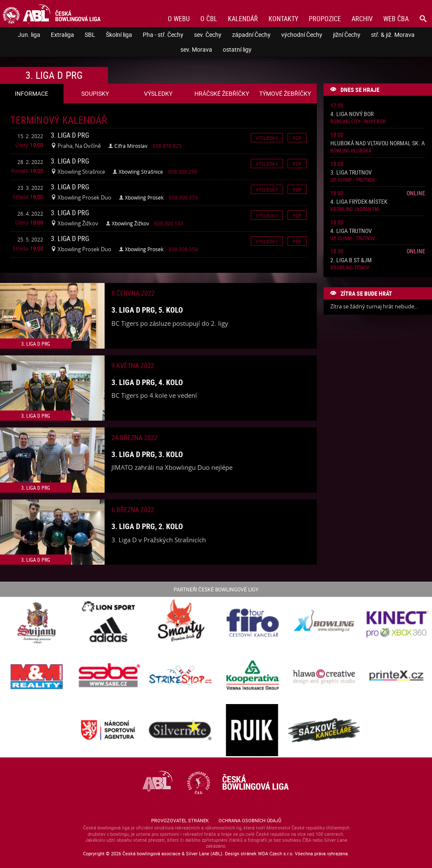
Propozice (325, 19)
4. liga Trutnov (351, 231)
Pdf (297, 137)
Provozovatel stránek (180, 820)
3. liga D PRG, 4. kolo (147, 382)
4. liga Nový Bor (352, 114)
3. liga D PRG (70, 135)
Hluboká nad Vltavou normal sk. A (378, 143)
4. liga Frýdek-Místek (359, 202)
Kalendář (243, 19)
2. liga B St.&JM (351, 260)
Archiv (362, 19)
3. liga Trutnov (351, 173)
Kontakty (283, 19)
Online (416, 193)
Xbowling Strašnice (141, 172)
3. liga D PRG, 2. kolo (147, 526)
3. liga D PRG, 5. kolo (147, 310)
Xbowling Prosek (144, 197)
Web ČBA (396, 19)
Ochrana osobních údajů (250, 820)
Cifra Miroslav (131, 146)
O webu (179, 19)
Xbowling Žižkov (130, 223)
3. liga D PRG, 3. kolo (147, 454)
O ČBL (209, 19)
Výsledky (267, 137)
